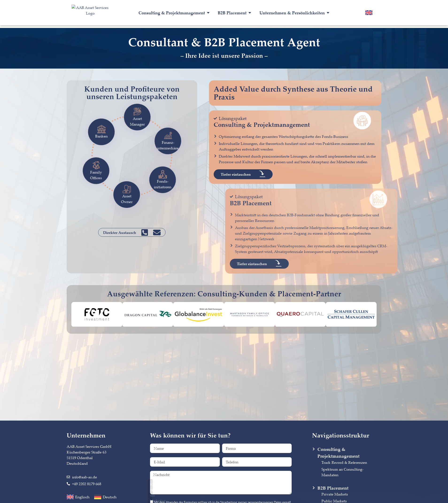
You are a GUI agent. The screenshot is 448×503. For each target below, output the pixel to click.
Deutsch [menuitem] (110, 497)
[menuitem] (369, 13)
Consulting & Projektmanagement (262, 125)
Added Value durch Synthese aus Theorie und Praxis (293, 93)
